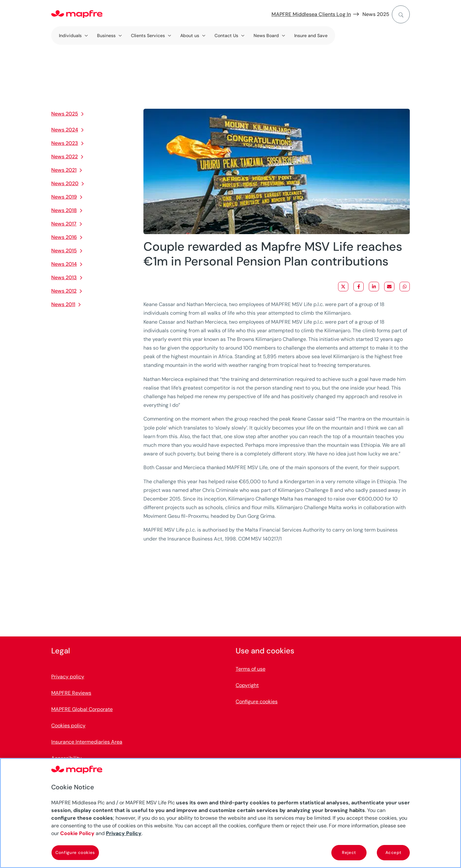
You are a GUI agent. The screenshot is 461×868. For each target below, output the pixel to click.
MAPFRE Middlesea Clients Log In (311, 14)
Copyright (247, 686)
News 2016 (64, 237)
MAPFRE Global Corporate (82, 710)
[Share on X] (343, 287)
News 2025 (376, 14)
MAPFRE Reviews (71, 693)
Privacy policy (68, 677)
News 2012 (64, 291)
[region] (230, 813)
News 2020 (65, 183)
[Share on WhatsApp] (405, 287)
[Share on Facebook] (359, 287)
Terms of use (251, 669)
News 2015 (64, 251)
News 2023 (65, 143)
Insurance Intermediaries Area (87, 742)
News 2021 (64, 170)
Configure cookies (257, 702)
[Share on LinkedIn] (374, 287)
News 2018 (64, 210)
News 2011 (63, 304)
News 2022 (65, 157)
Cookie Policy (77, 833)
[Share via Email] (389, 287)
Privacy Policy (124, 833)
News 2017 (64, 224)
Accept (393, 852)
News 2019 (64, 197)
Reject (349, 852)
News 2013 (64, 277)
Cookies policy (68, 726)
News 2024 (65, 130)
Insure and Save (311, 36)
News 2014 (64, 264)
